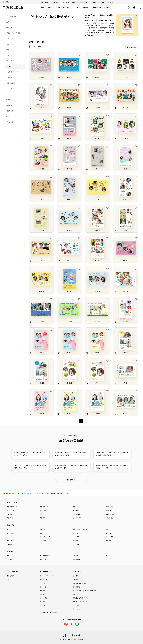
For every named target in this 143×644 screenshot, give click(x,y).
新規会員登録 (11, 576)
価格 (59, 7)
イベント (43, 514)
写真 (45, 2)
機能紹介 (10, 514)
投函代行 (108, 511)
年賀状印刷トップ (12, 507)
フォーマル (43, 540)
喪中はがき (43, 587)
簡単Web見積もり (111, 507)
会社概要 (75, 576)
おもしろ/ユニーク (45, 537)
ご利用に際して (110, 518)
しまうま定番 (110, 537)
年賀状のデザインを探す (47, 7)
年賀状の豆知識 (110, 514)
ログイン (10, 580)
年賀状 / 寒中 (65, 2)
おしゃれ (108, 533)
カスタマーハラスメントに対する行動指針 (84, 591)
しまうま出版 (83, 2)
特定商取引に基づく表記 (80, 583)
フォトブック (55, 2)
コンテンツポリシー (78, 605)
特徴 (8, 556)
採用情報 (75, 580)
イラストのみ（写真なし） (80, 529)
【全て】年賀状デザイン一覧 (29, 493)
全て (8, 529)
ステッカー (110, 2)
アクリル (102, 2)
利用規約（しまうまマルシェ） (81, 602)
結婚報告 (75, 540)
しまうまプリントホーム (47, 576)
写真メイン (109, 529)
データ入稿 (76, 544)
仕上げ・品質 (76, 7)
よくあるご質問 (97, 7)
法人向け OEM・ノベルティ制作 (49, 613)
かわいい (10, 537)
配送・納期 (66, 7)
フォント (10, 559)
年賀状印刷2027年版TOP (9, 493)
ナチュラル (76, 537)
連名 (107, 556)
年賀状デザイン (44, 507)
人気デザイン (11, 533)
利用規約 (75, 594)
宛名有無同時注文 (45, 556)
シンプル (75, 533)
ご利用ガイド (108, 7)
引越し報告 (10, 544)
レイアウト (43, 559)
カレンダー (93, 2)
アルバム (74, 2)
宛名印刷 (86, 7)
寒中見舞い (43, 591)
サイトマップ (77, 609)
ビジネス (10, 540)
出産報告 (108, 540)
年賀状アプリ (44, 518)
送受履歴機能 (77, 559)
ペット (42, 544)
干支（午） (43, 529)
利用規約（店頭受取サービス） (81, 598)
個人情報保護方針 (78, 587)
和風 (41, 533)
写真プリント (44, 580)
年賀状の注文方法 (12, 518)
